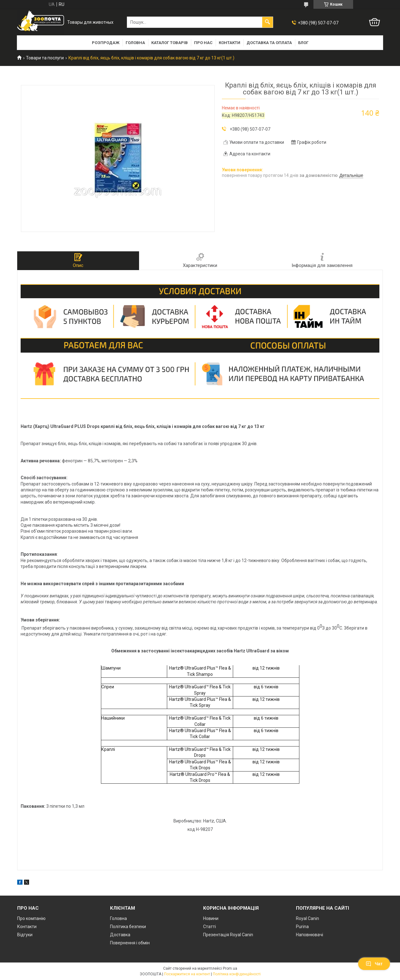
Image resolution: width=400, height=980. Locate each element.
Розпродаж (106, 43)
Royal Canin (307, 918)
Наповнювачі (310, 935)
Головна (135, 43)
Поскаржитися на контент (187, 974)
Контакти (230, 43)
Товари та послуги (45, 58)
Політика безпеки (128, 927)
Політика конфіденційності (237, 974)
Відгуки (25, 935)
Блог (303, 43)
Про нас (203, 43)
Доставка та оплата (269, 43)
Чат (374, 964)
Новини (211, 918)
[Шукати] (267, 22)
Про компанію (31, 918)
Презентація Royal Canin (228, 935)
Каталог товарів (170, 43)
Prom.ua (230, 968)
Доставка (120, 935)
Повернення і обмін (130, 943)
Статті (210, 927)
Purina (302, 927)
